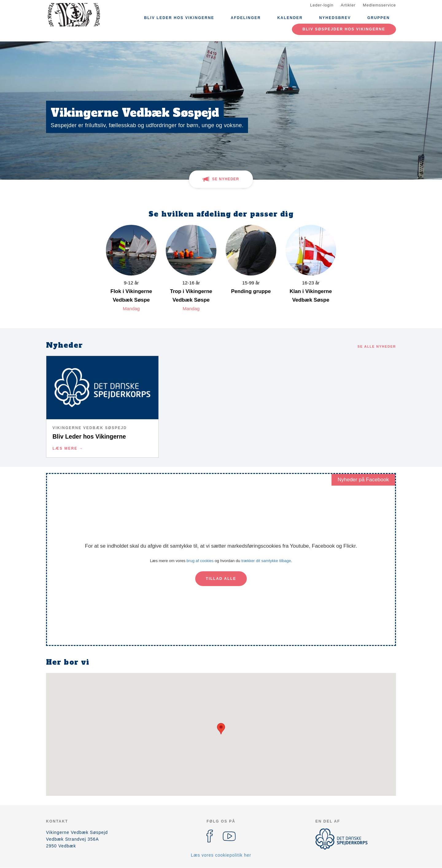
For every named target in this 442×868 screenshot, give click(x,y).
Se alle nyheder (377, 346)
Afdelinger (246, 18)
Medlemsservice (379, 5)
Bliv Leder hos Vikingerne (179, 18)
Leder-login (322, 5)
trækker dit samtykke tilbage (266, 561)
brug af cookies (200, 561)
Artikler (348, 5)
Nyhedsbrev (335, 18)
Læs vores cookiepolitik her (221, 855)
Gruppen (379, 18)
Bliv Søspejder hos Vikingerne (344, 29)
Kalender (290, 18)
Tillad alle (221, 579)
